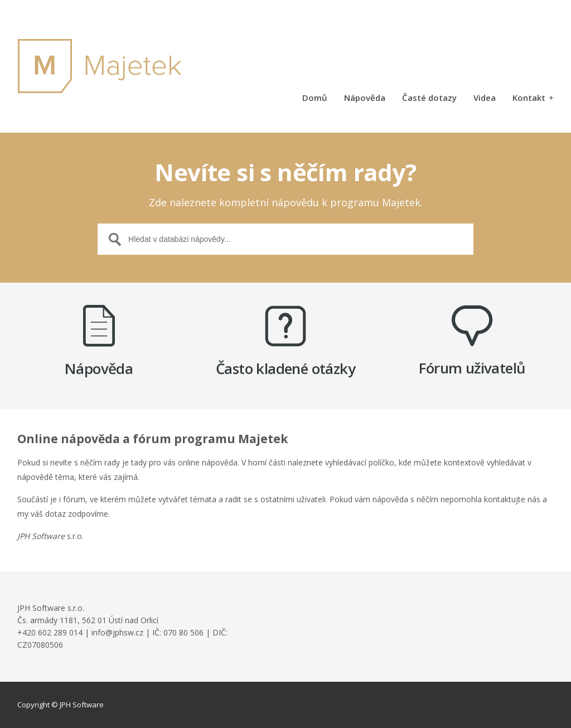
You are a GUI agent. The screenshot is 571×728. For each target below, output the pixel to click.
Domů (315, 98)
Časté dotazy (429, 98)
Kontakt (533, 98)
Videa (485, 98)
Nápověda (365, 98)
